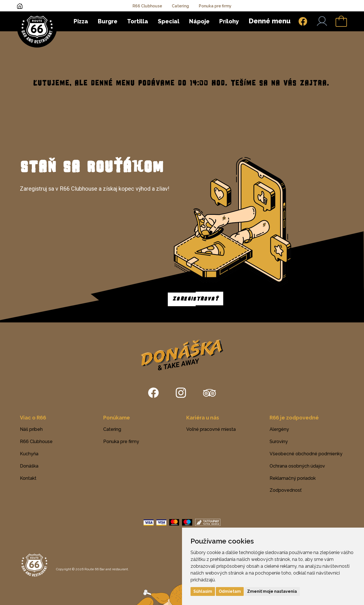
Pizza (81, 21)
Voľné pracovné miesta (211, 429)
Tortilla (138, 21)
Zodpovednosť (286, 490)
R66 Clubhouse (147, 6)
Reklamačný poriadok (293, 478)
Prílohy (229, 21)
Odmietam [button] (230, 591)
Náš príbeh (31, 429)
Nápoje (199, 21)
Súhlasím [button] (203, 591)
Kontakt (28, 478)
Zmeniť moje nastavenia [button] (272, 591)
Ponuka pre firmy (215, 6)
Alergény (279, 429)
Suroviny (279, 442)
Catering (180, 6)
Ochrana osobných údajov (297, 466)
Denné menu (270, 21)
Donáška (29, 466)
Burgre (108, 21)
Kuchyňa (29, 454)
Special (169, 21)
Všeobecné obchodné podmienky (306, 454)
